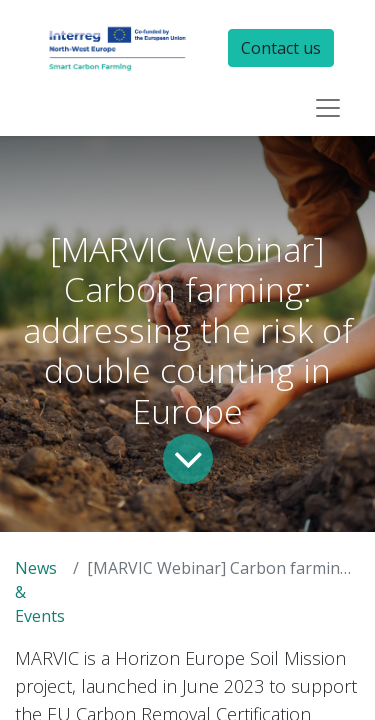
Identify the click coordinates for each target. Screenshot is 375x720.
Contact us (281, 48)
